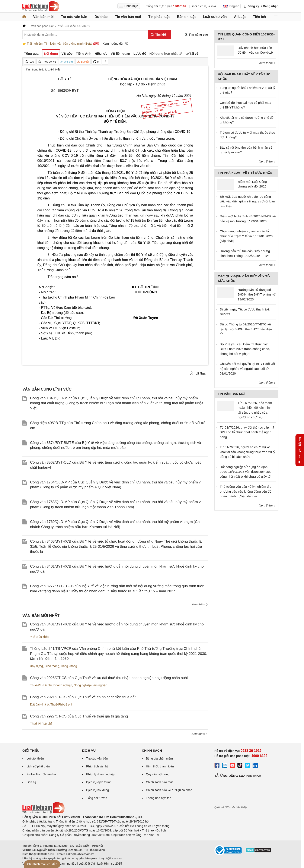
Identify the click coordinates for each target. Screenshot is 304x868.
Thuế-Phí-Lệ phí (41, 685)
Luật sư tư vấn (215, 17)
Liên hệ (31, 782)
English (231, 6)
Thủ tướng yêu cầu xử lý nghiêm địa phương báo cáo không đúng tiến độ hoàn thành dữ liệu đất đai (246, 491)
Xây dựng (36, 666)
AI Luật (240, 17)
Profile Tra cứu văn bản (42, 774)
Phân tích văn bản (98, 766)
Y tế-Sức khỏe (40, 637)
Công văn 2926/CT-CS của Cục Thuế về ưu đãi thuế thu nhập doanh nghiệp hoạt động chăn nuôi (109, 678)
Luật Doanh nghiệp (63, 864)
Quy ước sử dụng (158, 774)
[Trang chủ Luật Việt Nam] (41, 6)
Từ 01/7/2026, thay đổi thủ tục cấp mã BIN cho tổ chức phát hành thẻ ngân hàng (247, 432)
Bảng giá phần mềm (159, 758)
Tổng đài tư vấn (97, 798)
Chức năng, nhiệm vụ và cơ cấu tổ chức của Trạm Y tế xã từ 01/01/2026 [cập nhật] (246, 236)
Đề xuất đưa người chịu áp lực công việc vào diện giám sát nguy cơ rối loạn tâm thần (247, 201)
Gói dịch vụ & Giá (204, 6)
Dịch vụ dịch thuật (98, 782)
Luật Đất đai (87, 864)
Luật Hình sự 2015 (110, 864)
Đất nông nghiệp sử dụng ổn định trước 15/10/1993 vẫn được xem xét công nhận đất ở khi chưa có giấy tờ (245, 472)
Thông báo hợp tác (159, 798)
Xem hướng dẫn (116, 43)
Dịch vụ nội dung (98, 790)
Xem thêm (200, 604)
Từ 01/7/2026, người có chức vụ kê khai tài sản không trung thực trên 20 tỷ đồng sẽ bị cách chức (247, 452)
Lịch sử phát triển (38, 766)
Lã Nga (198, 373)
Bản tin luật (186, 17)
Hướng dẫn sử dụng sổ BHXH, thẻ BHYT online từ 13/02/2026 (257, 294)
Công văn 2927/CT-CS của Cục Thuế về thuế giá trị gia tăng (79, 716)
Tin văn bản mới (128, 17)
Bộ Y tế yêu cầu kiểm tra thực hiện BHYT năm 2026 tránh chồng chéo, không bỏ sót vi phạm (245, 349)
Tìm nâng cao (196, 35)
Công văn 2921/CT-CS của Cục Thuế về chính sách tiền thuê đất (83, 697)
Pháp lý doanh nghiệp (101, 774)
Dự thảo (101, 17)
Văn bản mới (43, 17)
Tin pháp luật (159, 17)
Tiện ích (259, 17)
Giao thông (52, 666)
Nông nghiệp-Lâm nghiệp (91, 685)
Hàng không (69, 666)
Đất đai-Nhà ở (39, 704)
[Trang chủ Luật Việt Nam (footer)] (44, 812)
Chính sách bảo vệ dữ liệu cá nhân (169, 790)
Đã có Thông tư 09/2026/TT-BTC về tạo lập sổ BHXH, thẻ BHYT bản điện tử (246, 329)
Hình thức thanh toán (160, 766)
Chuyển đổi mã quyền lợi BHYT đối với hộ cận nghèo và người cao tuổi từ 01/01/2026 (247, 369)
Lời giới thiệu (35, 758)
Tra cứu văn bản (74, 17)
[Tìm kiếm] (159, 35)
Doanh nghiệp (63, 685)
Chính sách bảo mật (159, 782)
